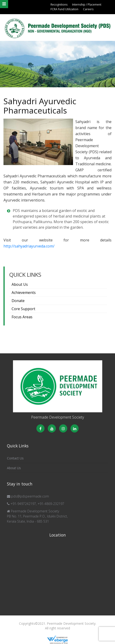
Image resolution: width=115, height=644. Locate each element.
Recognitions (59, 5)
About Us (20, 284)
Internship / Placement (87, 5)
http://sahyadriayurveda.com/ (29, 246)
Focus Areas (22, 317)
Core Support (23, 309)
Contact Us (15, 458)
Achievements (24, 293)
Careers (88, 9)
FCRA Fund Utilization (64, 9)
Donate (18, 301)
